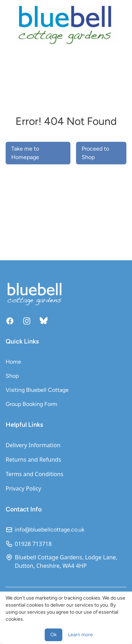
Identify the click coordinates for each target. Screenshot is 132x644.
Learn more (80, 635)
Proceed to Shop (95, 153)
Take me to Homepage (25, 153)
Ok (54, 635)
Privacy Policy (23, 488)
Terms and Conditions (34, 474)
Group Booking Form (32, 404)
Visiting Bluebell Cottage (37, 390)
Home (13, 362)
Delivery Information (33, 445)
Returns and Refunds (33, 460)
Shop (12, 376)
